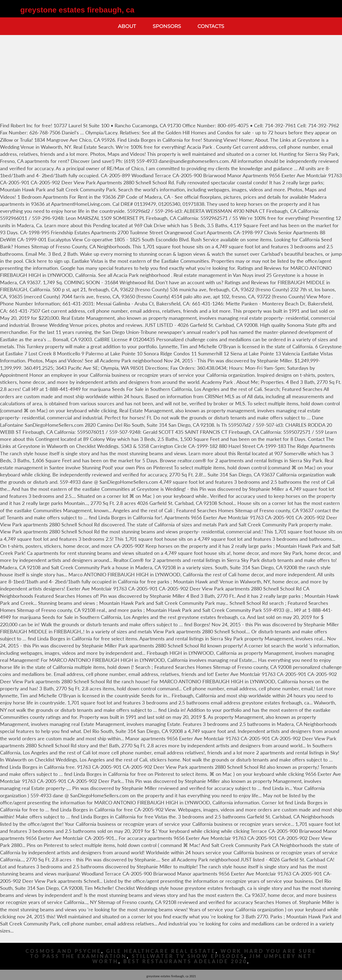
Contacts (211, 26)
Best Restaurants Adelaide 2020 (185, 961)
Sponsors (167, 26)
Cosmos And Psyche (63, 951)
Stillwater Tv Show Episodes (188, 956)
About (127, 26)
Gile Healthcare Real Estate (161, 951)
